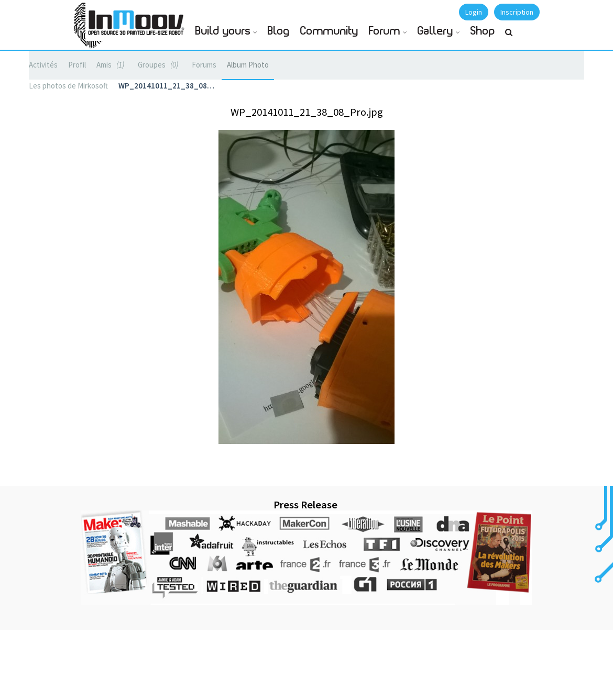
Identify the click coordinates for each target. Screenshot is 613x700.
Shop (483, 31)
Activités (43, 65)
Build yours (223, 31)
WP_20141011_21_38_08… (166, 86)
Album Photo (248, 65)
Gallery (435, 31)
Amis (112, 65)
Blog (279, 31)
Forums (204, 65)
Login (474, 12)
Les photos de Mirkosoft (68, 86)
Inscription (517, 12)
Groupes (160, 65)
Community (329, 31)
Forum (385, 31)
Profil (77, 65)
